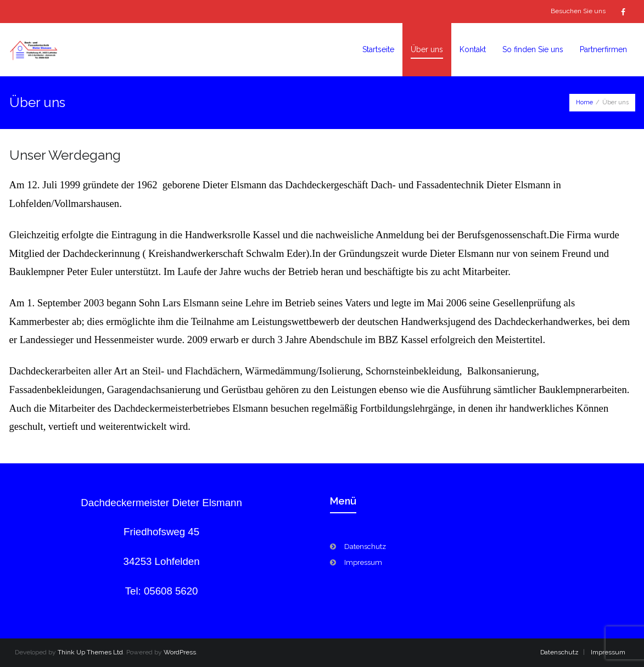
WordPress (180, 652)
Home (584, 102)
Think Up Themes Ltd (90, 652)
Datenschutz (365, 547)
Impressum (363, 562)
